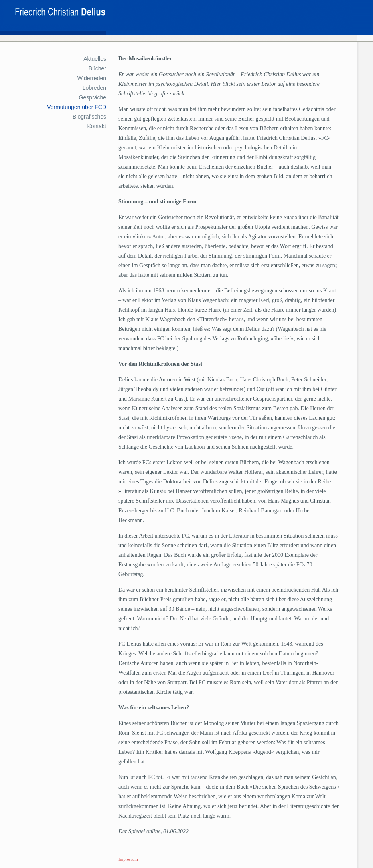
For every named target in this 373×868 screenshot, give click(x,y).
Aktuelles (95, 59)
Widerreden (92, 78)
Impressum (128, 859)
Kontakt (97, 126)
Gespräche (93, 97)
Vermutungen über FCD (77, 107)
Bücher (97, 68)
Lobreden (94, 88)
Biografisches (89, 117)
